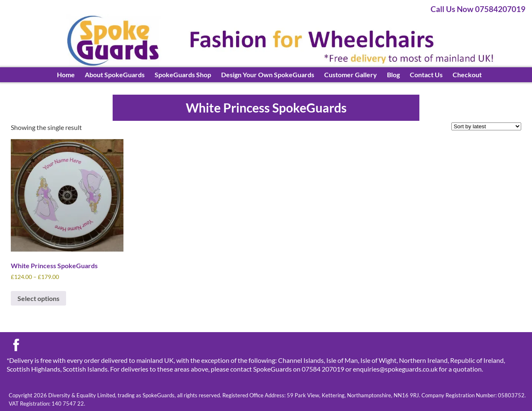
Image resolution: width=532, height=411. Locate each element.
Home (66, 75)
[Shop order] (486, 126)
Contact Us (426, 75)
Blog (393, 75)
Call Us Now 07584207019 (478, 9)
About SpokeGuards (115, 75)
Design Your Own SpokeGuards (268, 75)
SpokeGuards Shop (183, 75)
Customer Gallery (351, 75)
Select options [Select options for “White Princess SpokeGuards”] (38, 298)
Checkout (467, 75)
